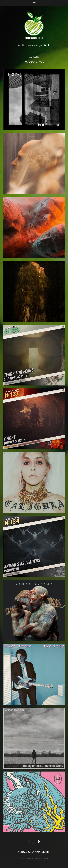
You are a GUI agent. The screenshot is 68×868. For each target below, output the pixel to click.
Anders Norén (40, 859)
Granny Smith (39, 852)
